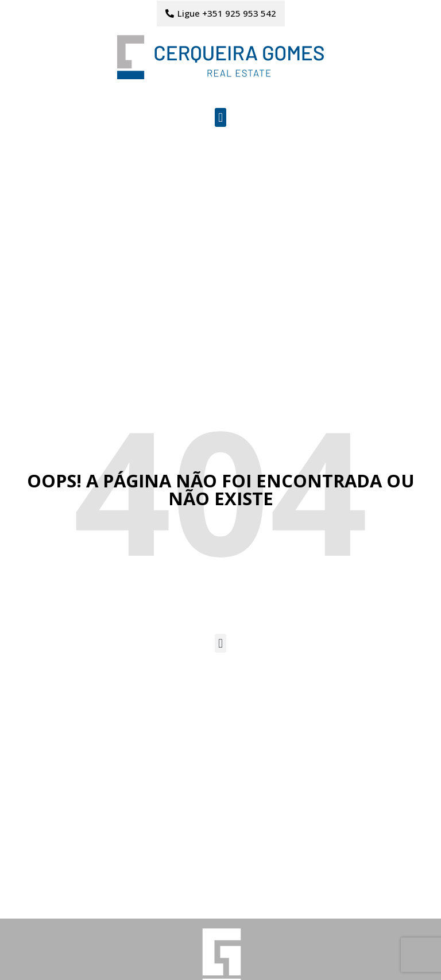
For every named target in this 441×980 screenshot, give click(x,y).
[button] (220, 117)
